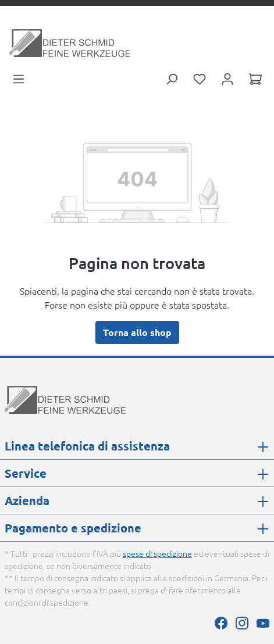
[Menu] (19, 78)
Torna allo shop (137, 332)
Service (26, 473)
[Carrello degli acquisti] (255, 78)
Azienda (27, 500)
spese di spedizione (157, 553)
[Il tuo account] (227, 78)
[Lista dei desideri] (200, 78)
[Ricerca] (172, 78)
